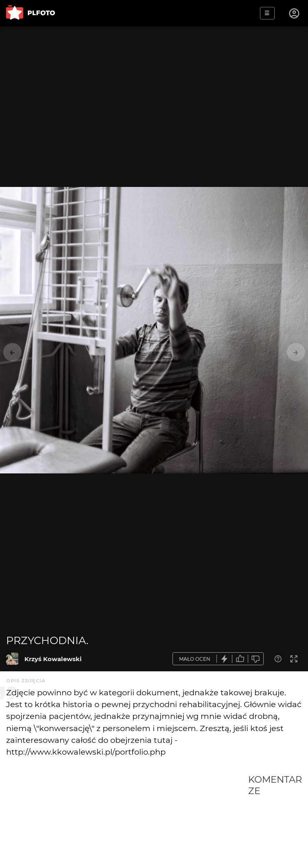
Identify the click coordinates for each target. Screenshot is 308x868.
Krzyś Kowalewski (53, 659)
